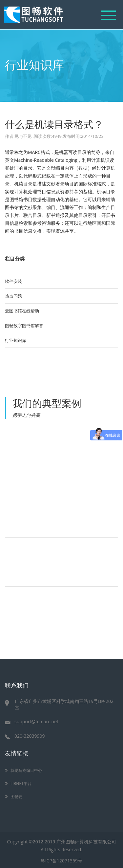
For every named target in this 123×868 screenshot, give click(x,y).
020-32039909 (25, 736)
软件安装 (13, 281)
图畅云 (15, 797)
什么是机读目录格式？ (54, 124)
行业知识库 (16, 340)
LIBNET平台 (19, 783)
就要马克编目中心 (24, 770)
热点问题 (13, 296)
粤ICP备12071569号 (61, 861)
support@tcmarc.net (32, 721)
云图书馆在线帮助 (22, 311)
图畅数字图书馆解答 (24, 326)
